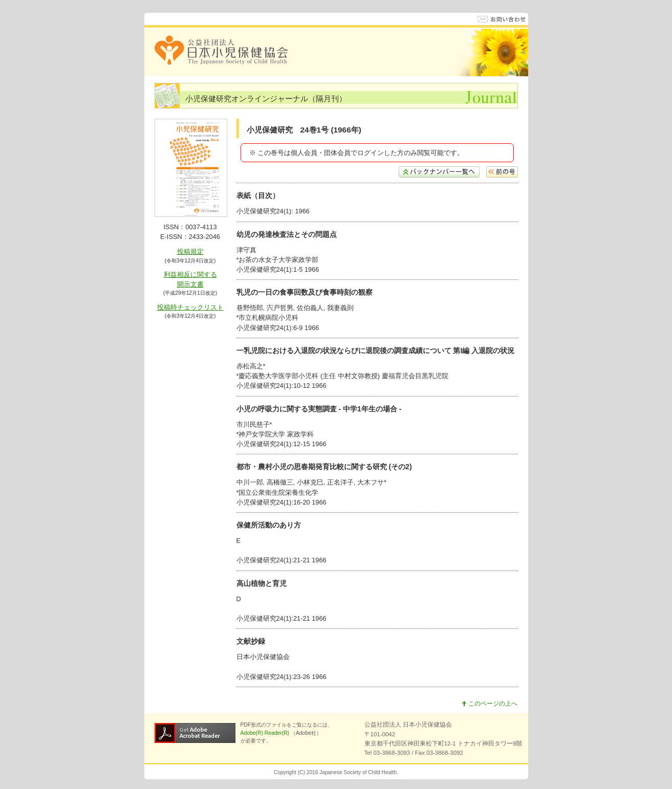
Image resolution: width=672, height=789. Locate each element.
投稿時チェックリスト (190, 307)
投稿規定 (190, 251)
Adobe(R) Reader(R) (266, 733)
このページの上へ (490, 704)
